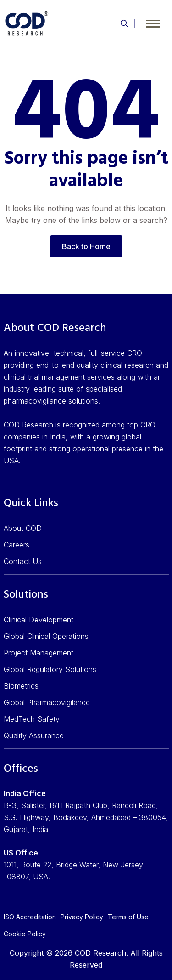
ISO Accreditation (30, 917)
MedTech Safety (32, 719)
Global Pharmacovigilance (47, 702)
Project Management (39, 653)
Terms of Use (128, 917)
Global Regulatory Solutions (50, 669)
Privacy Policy (82, 917)
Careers (17, 545)
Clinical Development (39, 620)
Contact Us (23, 561)
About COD (23, 528)
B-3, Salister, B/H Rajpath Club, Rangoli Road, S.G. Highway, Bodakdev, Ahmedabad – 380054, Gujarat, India (86, 817)
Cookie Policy (25, 934)
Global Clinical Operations (46, 636)
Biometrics (21, 686)
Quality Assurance (34, 735)
